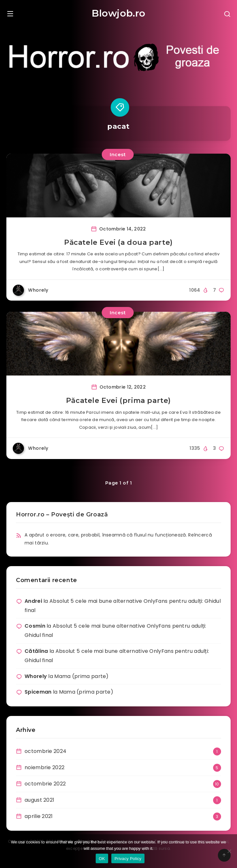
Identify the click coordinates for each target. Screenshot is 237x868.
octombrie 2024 (45, 751)
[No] (229, 851)
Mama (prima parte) (81, 676)
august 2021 (39, 800)
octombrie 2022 (45, 784)
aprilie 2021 (39, 816)
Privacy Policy (128, 859)
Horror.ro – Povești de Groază (62, 514)
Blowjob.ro (118, 13)
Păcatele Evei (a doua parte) (118, 242)
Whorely (36, 676)
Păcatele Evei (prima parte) (118, 401)
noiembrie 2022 (44, 767)
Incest (118, 154)
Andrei (33, 601)
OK (102, 859)
